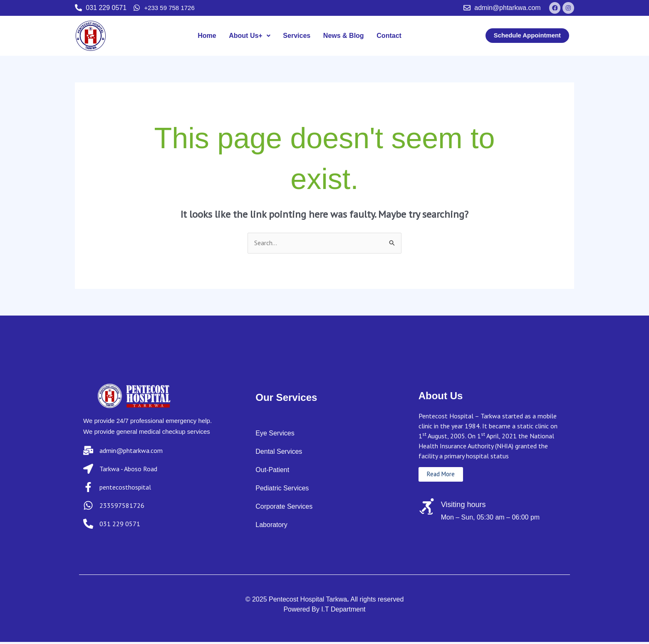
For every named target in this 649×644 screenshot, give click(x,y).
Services (297, 37)
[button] (250, 37)
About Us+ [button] (250, 37)
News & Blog (343, 37)
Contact (389, 37)
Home (207, 37)
